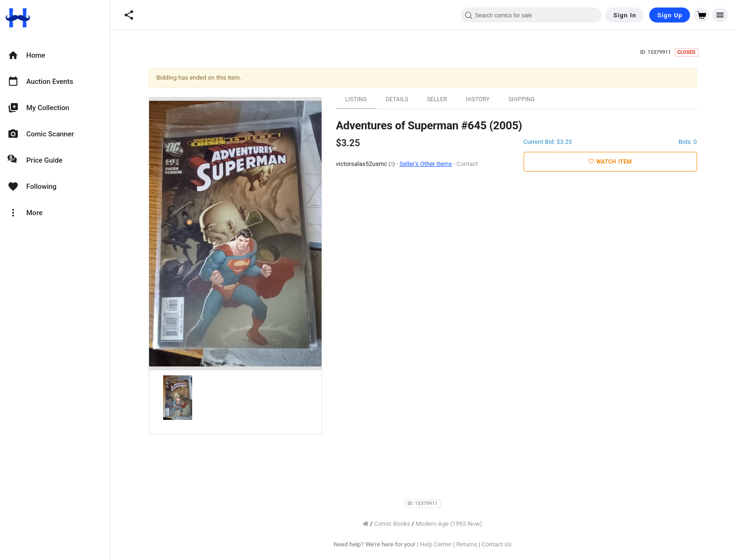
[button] (129, 15)
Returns (467, 544)
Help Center (436, 544)
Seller (437, 99)
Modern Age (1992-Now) (449, 524)
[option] (55, 55)
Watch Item (610, 162)
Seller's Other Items (426, 164)
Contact (467, 164)
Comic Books (392, 524)
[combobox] (531, 15)
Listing (356, 99)
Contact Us (496, 544)
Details (397, 99)
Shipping (521, 99)
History (478, 99)
